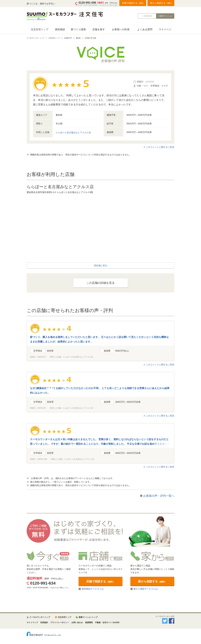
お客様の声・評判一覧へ (159, 496)
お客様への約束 (121, 29)
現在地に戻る (100, 265)
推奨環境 (89, 623)
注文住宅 (148, 16)
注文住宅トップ (40, 29)
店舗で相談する (133, 3)
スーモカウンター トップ (36, 38)
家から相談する (162, 3)
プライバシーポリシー (60, 623)
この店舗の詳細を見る (100, 283)
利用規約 (44, 623)
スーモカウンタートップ (40, 617)
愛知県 (78, 38)
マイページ (165, 29)
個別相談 (60, 29)
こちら (115, 5)
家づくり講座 (78, 29)
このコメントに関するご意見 (160, 147)
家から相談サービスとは (146, 589)
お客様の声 (68, 38)
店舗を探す (99, 29)
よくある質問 (145, 29)
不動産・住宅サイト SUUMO (107, 623)
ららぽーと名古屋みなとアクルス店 (73, 133)
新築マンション (166, 16)
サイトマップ (32, 623)
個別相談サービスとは (93, 589)
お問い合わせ (77, 623)
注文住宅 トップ (54, 38)
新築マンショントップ (88, 617)
